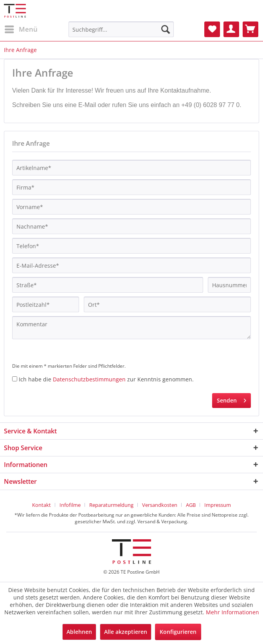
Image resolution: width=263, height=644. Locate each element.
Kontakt (41, 505)
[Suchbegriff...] (121, 29)
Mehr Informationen (232, 612)
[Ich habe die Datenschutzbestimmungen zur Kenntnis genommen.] (15, 379)
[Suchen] (166, 29)
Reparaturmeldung (111, 505)
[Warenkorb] (250, 29)
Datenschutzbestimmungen (89, 379)
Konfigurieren (178, 632)
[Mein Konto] (231, 29)
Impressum (218, 505)
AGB (191, 505)
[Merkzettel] (212, 29)
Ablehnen (79, 632)
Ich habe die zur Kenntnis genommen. (106, 379)
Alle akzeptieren (126, 632)
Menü (21, 28)
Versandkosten (160, 505)
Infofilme (70, 505)
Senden (231, 399)
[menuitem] (21, 29)
